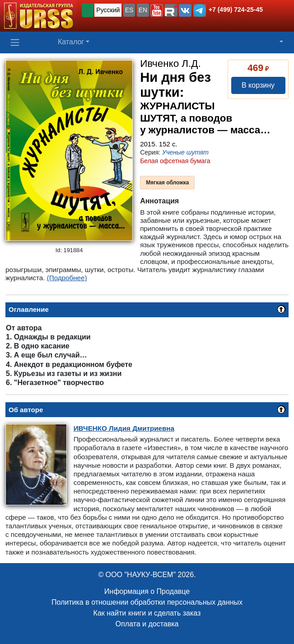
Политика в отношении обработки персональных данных (147, 602)
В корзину (258, 85)
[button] (157, 10)
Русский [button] (108, 10)
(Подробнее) (67, 278)
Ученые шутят (185, 152)
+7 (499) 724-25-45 (236, 9)
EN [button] (143, 10)
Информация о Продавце (147, 591)
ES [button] (129, 10)
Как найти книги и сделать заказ (147, 613)
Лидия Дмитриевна (124, 428)
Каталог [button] (71, 42)
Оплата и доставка (147, 624)
